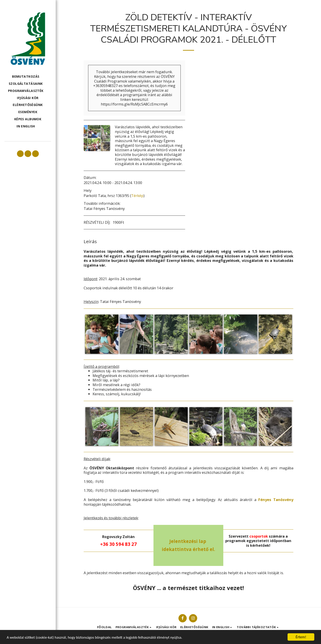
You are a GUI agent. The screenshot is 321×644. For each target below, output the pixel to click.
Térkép (137, 196)
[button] (28, 77)
